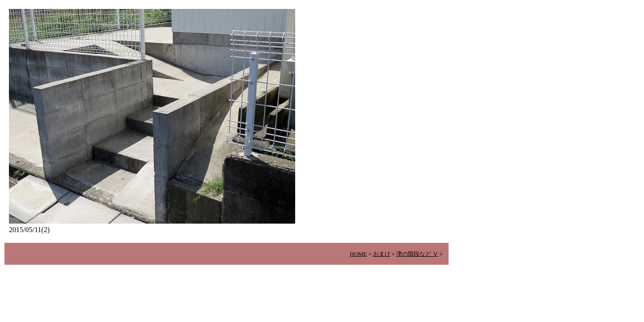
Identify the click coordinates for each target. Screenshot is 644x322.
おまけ (382, 254)
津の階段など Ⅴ (417, 254)
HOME (358, 254)
